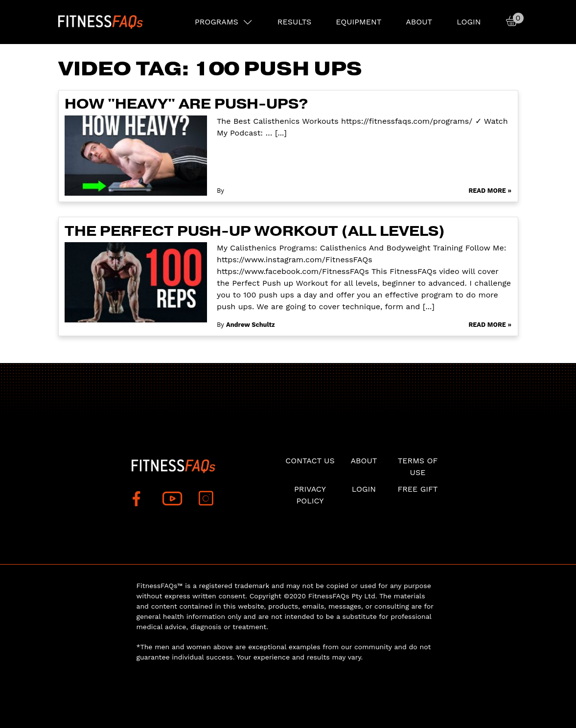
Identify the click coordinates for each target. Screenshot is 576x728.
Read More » (490, 191)
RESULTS (294, 22)
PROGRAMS (217, 22)
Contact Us (310, 461)
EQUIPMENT (358, 22)
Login (469, 22)
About (419, 22)
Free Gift (417, 489)
